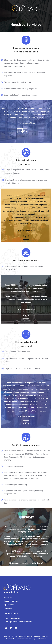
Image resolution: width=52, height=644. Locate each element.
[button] (26, 16)
